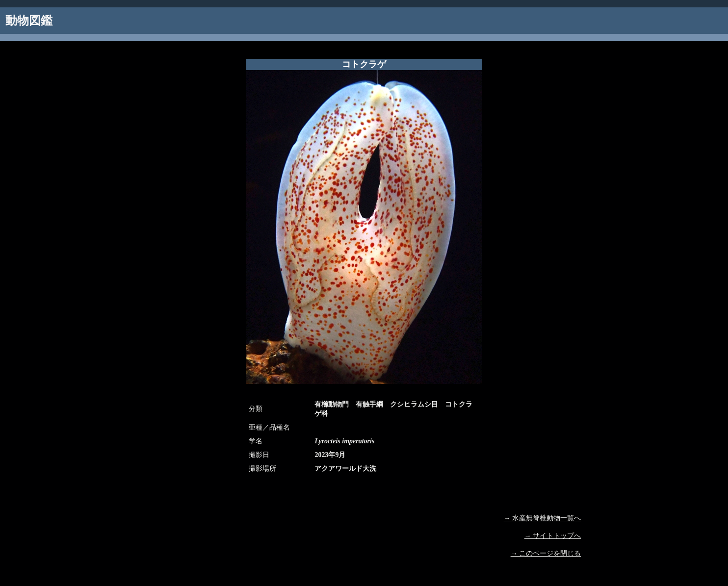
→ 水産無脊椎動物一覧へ (543, 518)
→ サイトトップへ (553, 536)
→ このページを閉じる (546, 553)
